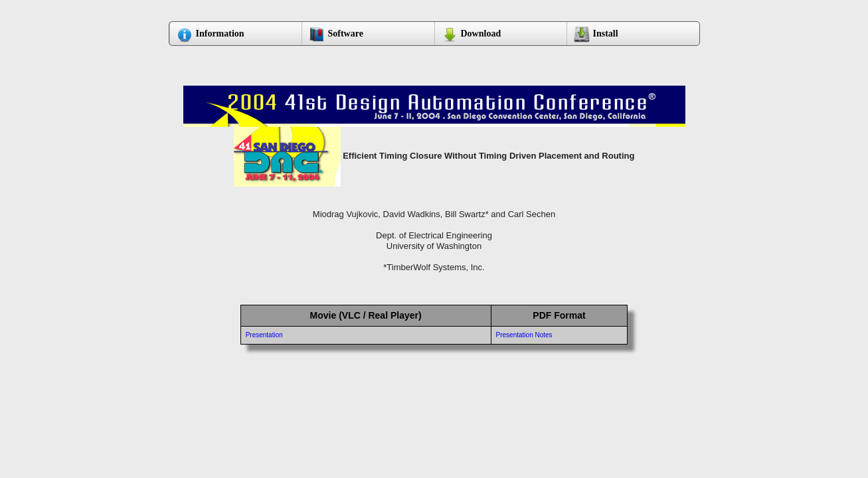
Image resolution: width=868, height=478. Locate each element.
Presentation (264, 335)
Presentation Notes (524, 335)
